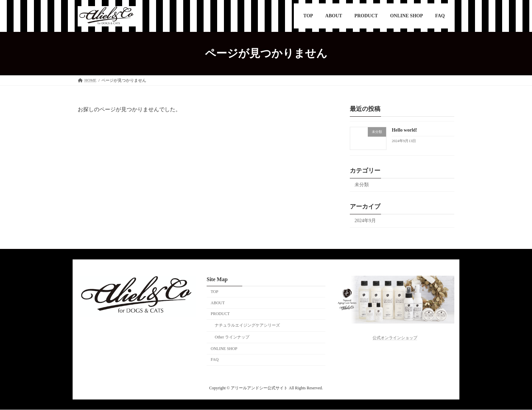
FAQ (215, 360)
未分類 (362, 185)
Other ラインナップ (232, 337)
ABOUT (218, 303)
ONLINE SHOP (224, 349)
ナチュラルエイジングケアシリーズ (247, 326)
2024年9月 (365, 221)
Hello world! (405, 130)
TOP (214, 292)
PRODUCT (220, 314)
